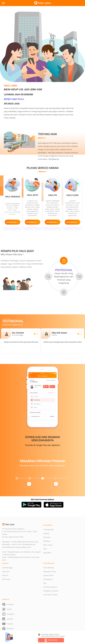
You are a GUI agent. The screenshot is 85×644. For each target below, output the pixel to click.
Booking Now (51, 640)
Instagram (8, 614)
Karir (45, 549)
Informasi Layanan (50, 587)
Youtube (8, 624)
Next (45, 429)
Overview (47, 537)
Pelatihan (47, 541)
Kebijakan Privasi (50, 572)
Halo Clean (6, 579)
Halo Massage (7, 568)
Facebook (8, 604)
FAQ (45, 583)
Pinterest (8, 629)
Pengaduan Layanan (51, 591)
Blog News (47, 553)
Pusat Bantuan (49, 568)
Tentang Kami (49, 530)
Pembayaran (48, 579)
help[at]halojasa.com (15, 552)
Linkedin (8, 619)
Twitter (7, 609)
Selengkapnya (53, 159)
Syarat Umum (48, 575)
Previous (40, 429)
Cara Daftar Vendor (51, 595)
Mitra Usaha (48, 545)
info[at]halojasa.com (15, 557)
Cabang (46, 533)
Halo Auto (6, 572)
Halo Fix (5, 575)
